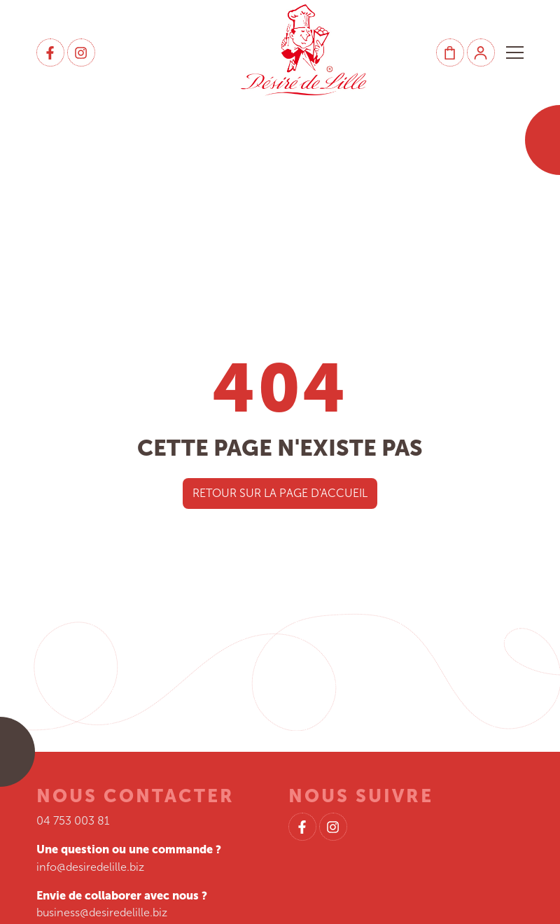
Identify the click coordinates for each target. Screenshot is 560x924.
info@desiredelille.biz (90, 867)
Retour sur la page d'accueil (280, 493)
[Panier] (450, 52)
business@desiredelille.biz (102, 912)
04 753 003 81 (73, 821)
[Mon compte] (481, 52)
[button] (515, 52)
